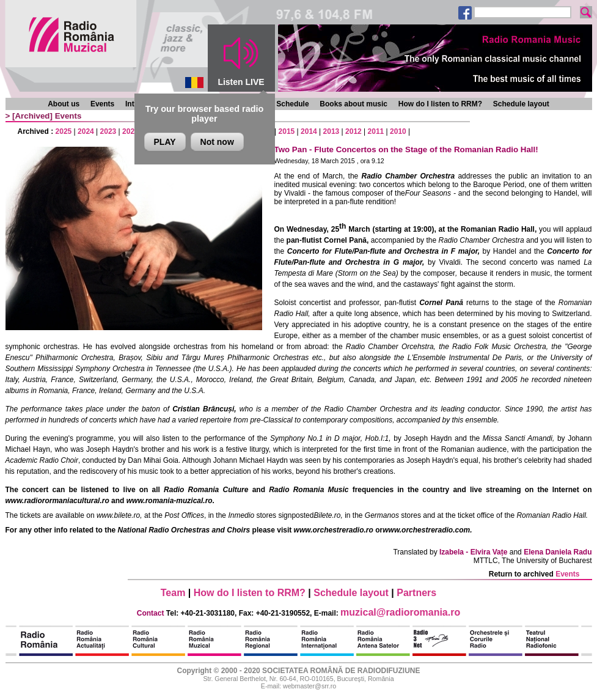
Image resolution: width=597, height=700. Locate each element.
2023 (108, 131)
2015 (287, 131)
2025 (64, 131)
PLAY (165, 142)
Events (102, 104)
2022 (130, 131)
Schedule (292, 104)
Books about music (353, 104)
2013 (331, 131)
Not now (217, 142)
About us (64, 104)
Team (173, 593)
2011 (376, 131)
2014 (309, 131)
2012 (353, 131)
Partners (416, 593)
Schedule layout (521, 104)
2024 (86, 131)
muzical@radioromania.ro (400, 612)
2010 (398, 131)
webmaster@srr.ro (309, 686)
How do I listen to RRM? (440, 104)
